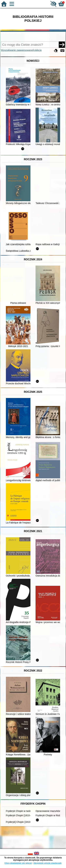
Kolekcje (37, 50)
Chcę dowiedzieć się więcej (18, 863)
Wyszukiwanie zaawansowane (17, 50)
